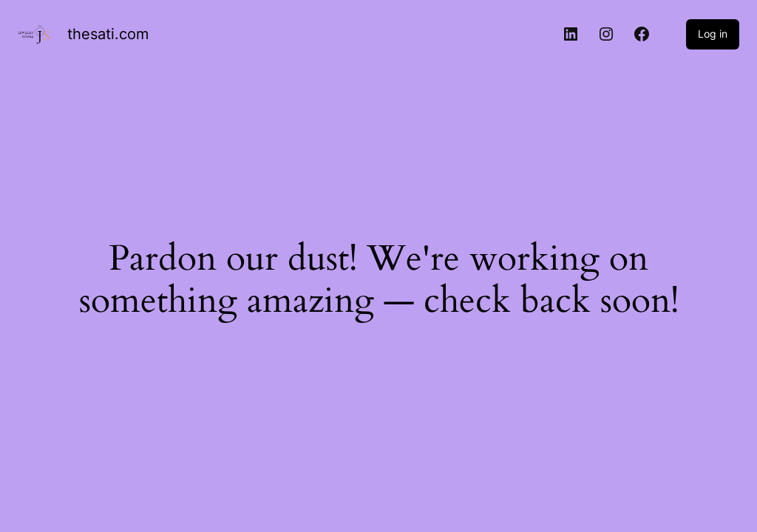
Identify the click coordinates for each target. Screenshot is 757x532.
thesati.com (108, 34)
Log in (713, 34)
